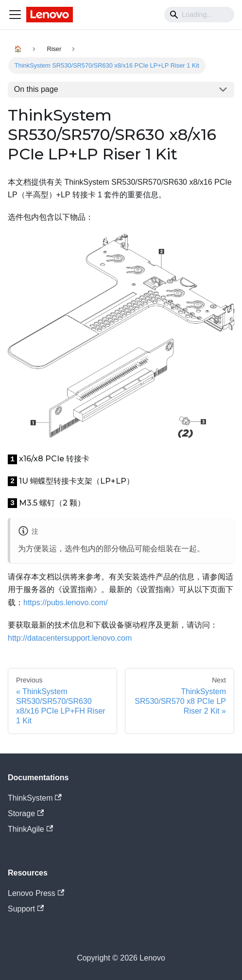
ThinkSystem (35, 798)
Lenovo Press (36, 893)
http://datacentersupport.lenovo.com (70, 638)
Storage (26, 814)
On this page (36, 89)
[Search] (199, 15)
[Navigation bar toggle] (15, 15)
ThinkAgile (30, 829)
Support (26, 909)
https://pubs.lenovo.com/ (65, 603)
